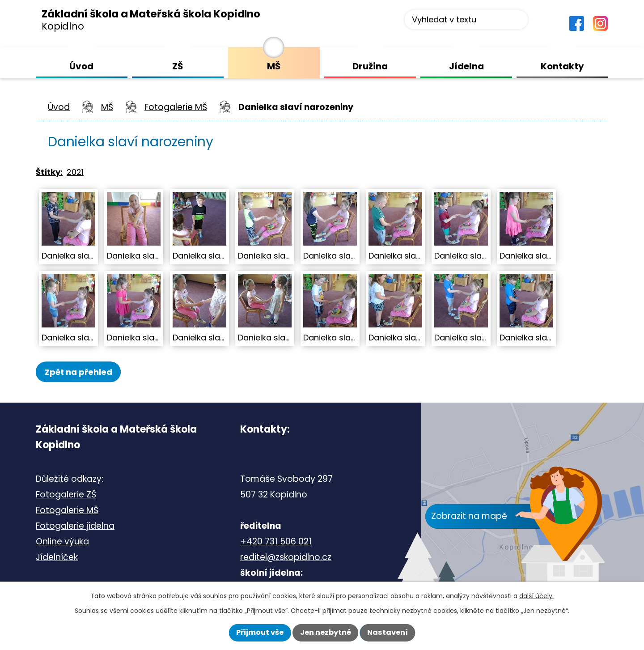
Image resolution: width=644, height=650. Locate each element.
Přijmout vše (260, 632)
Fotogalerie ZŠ (66, 495)
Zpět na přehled (84, 372)
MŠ (107, 107)
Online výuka (62, 542)
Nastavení (388, 632)
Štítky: (49, 172)
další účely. (536, 596)
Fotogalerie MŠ (176, 107)
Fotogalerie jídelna (75, 527)
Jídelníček (57, 558)
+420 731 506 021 (276, 542)
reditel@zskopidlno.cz (286, 558)
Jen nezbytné (326, 632)
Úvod (59, 107)
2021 (75, 172)
